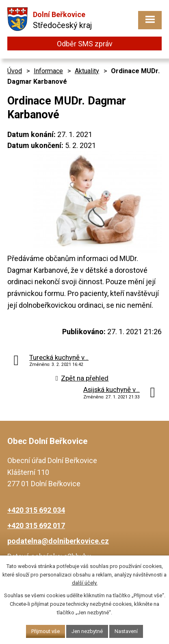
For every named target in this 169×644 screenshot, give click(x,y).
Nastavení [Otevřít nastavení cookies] (126, 631)
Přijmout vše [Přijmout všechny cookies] (45, 631)
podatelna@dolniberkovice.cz (58, 541)
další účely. (85, 583)
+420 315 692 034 (36, 510)
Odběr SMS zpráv (85, 44)
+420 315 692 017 (36, 525)
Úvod (15, 71)
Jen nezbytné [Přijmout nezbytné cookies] (87, 631)
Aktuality (87, 71)
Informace (48, 71)
